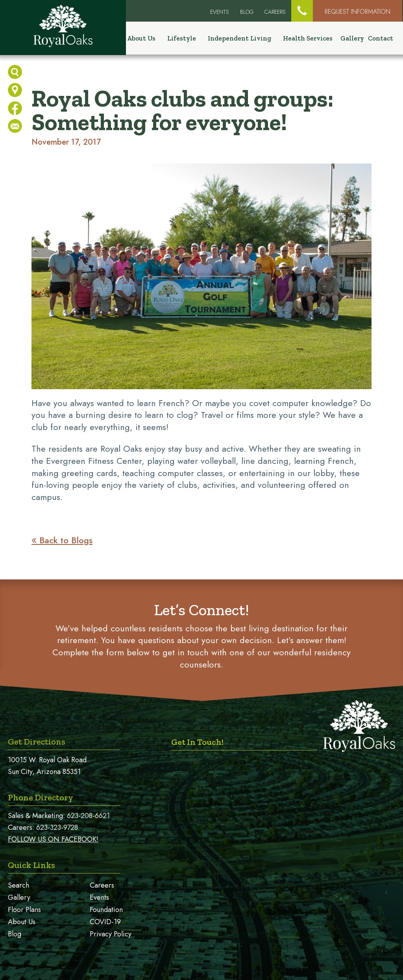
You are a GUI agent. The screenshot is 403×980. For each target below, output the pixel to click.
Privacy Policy (111, 934)
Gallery (352, 39)
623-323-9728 (57, 827)
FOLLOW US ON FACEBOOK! (53, 839)
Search (18, 885)
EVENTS (220, 12)
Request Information (358, 12)
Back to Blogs (62, 540)
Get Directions (37, 742)
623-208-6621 (88, 816)
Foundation (106, 910)
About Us (22, 922)
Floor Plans (24, 910)
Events (99, 897)
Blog (247, 12)
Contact (381, 39)
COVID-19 (105, 922)
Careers (275, 12)
